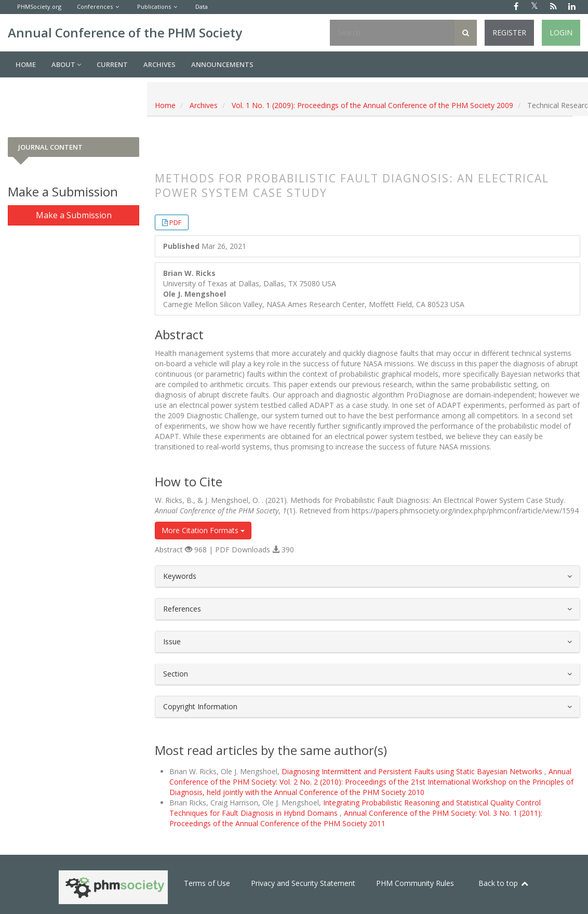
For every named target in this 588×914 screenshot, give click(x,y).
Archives (159, 64)
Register (509, 32)
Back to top (504, 883)
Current (112, 64)
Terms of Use (207, 883)
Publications (154, 6)
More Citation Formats (203, 530)
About (66, 64)
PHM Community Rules (415, 883)
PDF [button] (175, 222)
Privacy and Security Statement (303, 883)
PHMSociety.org (39, 6)
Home (26, 64)
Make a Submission (74, 215)
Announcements (222, 64)
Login (561, 32)
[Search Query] (392, 33)
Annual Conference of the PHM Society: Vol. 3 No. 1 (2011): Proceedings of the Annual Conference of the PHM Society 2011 (356, 818)
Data (202, 6)
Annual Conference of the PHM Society (125, 32)
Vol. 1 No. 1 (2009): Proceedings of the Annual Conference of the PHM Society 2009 (372, 105)
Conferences (95, 6)
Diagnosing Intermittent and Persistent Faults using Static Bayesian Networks (413, 771)
